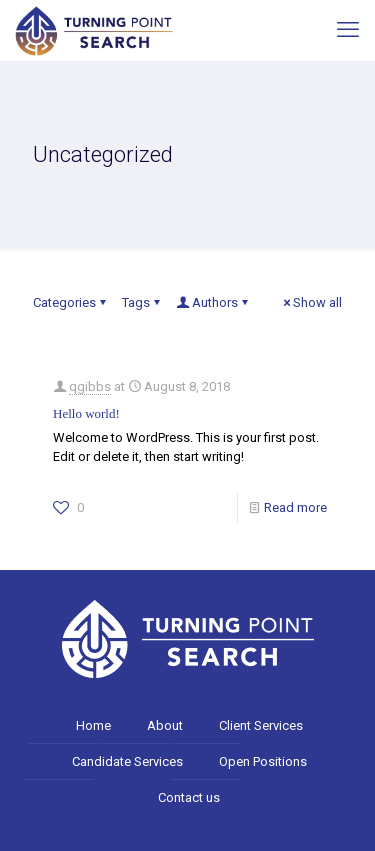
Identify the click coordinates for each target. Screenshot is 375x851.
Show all (311, 302)
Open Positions (263, 761)
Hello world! (86, 413)
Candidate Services (127, 761)
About (165, 725)
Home (93, 725)
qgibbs (90, 386)
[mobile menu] (348, 30)
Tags (142, 302)
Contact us (189, 797)
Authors (213, 302)
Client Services (261, 725)
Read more (295, 507)
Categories (71, 302)
